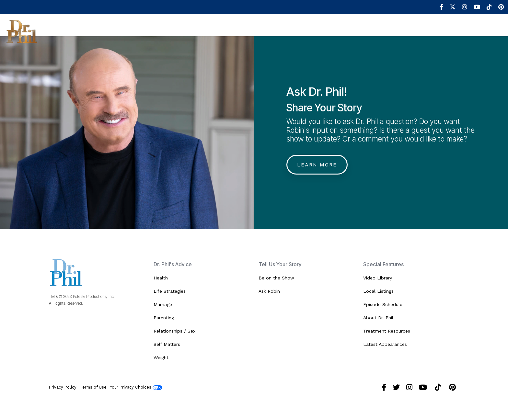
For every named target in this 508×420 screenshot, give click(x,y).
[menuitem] (438, 7)
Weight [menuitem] (161, 358)
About (63, 31)
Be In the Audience (141, 31)
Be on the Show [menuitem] (276, 278)
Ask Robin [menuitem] (269, 291)
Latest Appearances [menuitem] (385, 344)
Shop (378, 31)
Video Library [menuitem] (378, 278)
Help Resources (232, 31)
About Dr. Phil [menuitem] (378, 318)
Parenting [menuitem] (164, 318)
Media (274, 31)
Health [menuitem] (161, 278)
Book (352, 31)
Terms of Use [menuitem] (93, 387)
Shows (93, 31)
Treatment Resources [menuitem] (387, 331)
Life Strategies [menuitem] (170, 291)
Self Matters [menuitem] (167, 344)
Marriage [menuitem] (163, 304)
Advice (189, 31)
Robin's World (314, 31)
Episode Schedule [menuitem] (383, 304)
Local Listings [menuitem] (378, 291)
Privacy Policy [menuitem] (63, 387)
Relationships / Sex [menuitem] (174, 331)
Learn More (317, 165)
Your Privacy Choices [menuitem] (136, 387)
